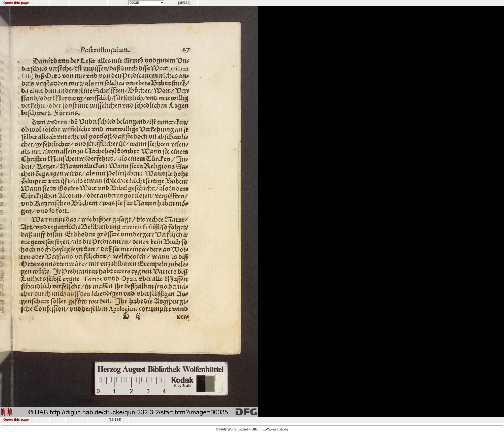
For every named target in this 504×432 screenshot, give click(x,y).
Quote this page (16, 3)
